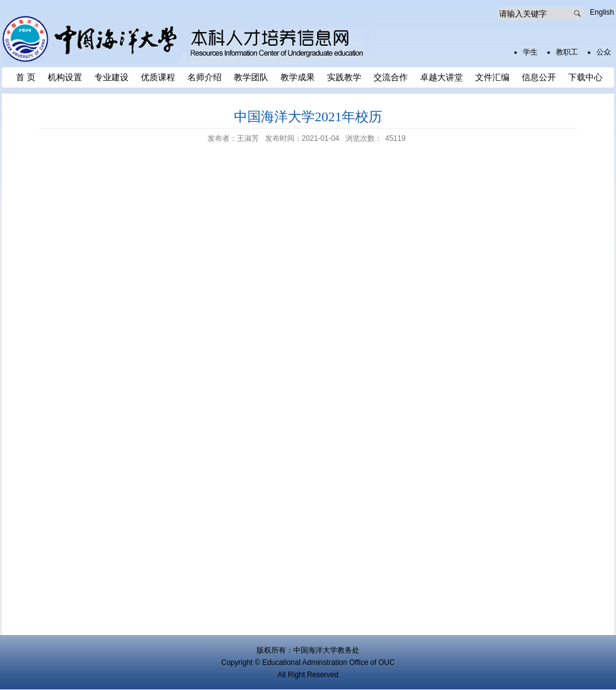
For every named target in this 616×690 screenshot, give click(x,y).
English (602, 12)
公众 (604, 52)
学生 (530, 52)
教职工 (567, 52)
